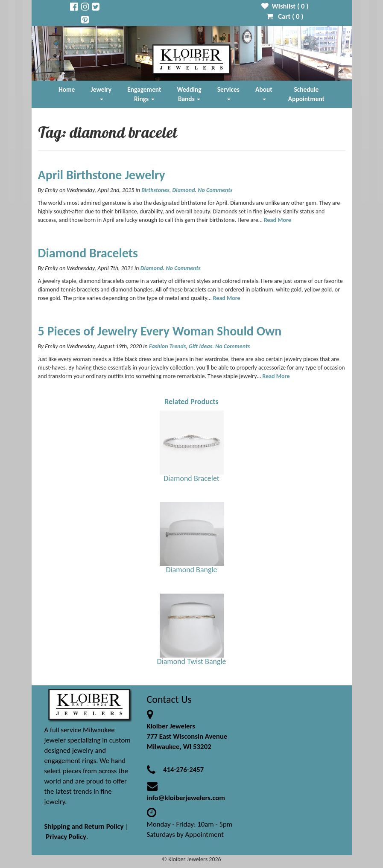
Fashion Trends (167, 346)
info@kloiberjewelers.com (186, 798)
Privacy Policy (66, 837)
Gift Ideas (200, 346)
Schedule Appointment (306, 94)
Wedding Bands (189, 94)
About (264, 93)
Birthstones (155, 190)
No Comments (215, 190)
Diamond (183, 190)
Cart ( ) (285, 16)
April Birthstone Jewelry (102, 175)
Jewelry (101, 93)
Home (67, 89)
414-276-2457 (183, 770)
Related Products (191, 402)
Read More (278, 220)
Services (228, 93)
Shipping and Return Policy (84, 826)
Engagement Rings (144, 94)
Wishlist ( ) (285, 6)
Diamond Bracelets (88, 253)
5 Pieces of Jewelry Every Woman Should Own (160, 331)
